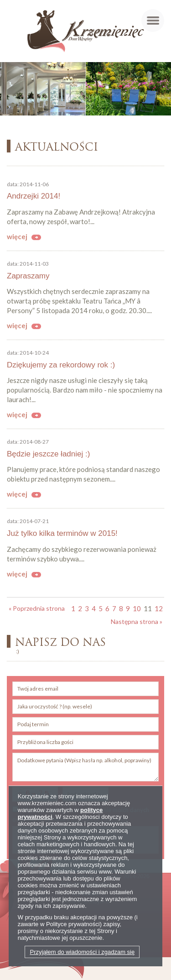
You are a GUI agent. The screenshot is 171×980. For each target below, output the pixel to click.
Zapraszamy (28, 276)
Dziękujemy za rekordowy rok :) (61, 365)
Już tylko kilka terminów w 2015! (62, 533)
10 (137, 608)
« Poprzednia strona (37, 608)
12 (159, 608)
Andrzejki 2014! (34, 196)
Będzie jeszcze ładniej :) (48, 454)
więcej (17, 236)
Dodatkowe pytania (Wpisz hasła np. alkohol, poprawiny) (85, 767)
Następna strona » (137, 621)
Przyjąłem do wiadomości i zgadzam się (82, 952)
